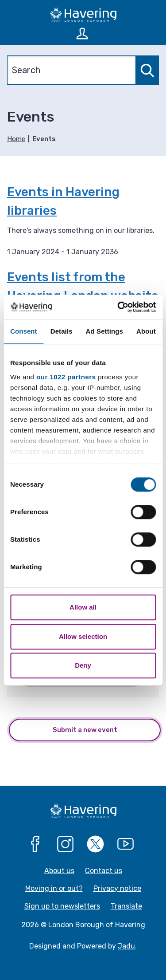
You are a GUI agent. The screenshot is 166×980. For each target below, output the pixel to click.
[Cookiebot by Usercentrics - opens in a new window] (118, 307)
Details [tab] (62, 331)
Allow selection (83, 636)
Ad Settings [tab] (104, 331)
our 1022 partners (66, 377)
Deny (83, 665)
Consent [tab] (24, 331)
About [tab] (146, 331)
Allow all (83, 607)
